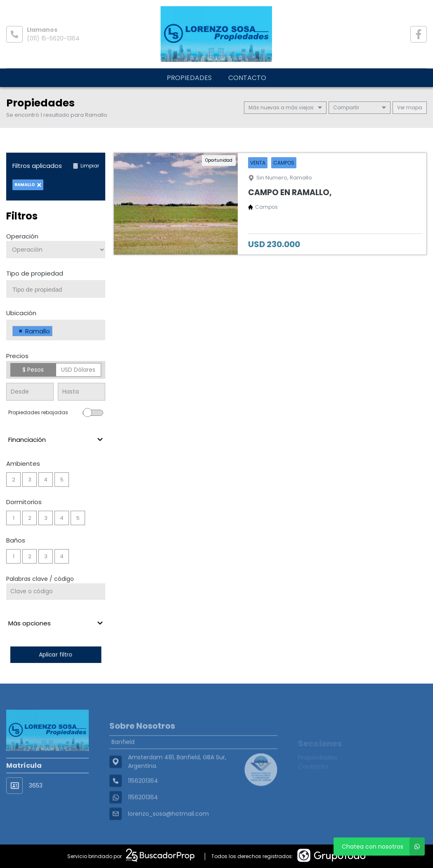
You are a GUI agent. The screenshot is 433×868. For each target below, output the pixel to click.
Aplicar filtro (56, 655)
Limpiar (86, 166)
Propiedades (189, 78)
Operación (22, 236)
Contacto (247, 78)
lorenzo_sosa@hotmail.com (168, 835)
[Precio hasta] (82, 392)
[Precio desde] (30, 392)
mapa (410, 107)
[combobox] (56, 289)
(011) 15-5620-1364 (53, 38)
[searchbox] (59, 290)
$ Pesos (33, 370)
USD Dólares (78, 370)
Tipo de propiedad (35, 273)
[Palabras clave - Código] (56, 592)
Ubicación (21, 313)
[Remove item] (21, 331)
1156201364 (143, 819)
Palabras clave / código (40, 579)
